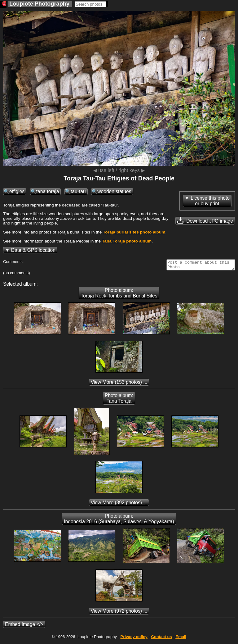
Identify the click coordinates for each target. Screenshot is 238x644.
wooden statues (114, 191)
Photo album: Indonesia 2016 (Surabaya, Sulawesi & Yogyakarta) (119, 521)
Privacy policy (134, 639)
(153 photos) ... (119, 384)
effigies (17, 191)
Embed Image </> (24, 626)
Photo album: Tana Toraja (119, 400)
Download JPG (205, 220)
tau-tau (78, 191)
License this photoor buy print (210, 201)
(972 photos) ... (119, 613)
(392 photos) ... (119, 504)
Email (181, 639)
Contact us (161, 639)
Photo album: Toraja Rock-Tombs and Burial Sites (119, 295)
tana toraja (48, 191)
